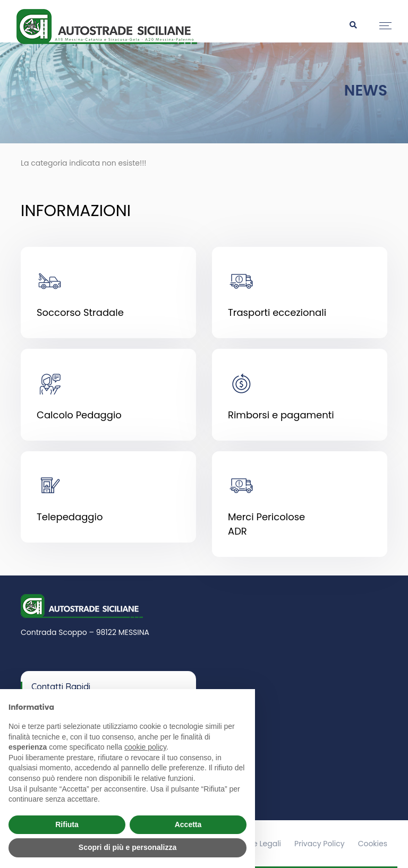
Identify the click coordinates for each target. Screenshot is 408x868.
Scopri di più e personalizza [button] (127, 847)
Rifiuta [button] (67, 824)
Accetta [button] (188, 824)
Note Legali (261, 844)
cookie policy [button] (145, 747)
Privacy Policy (320, 844)
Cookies (373, 844)
